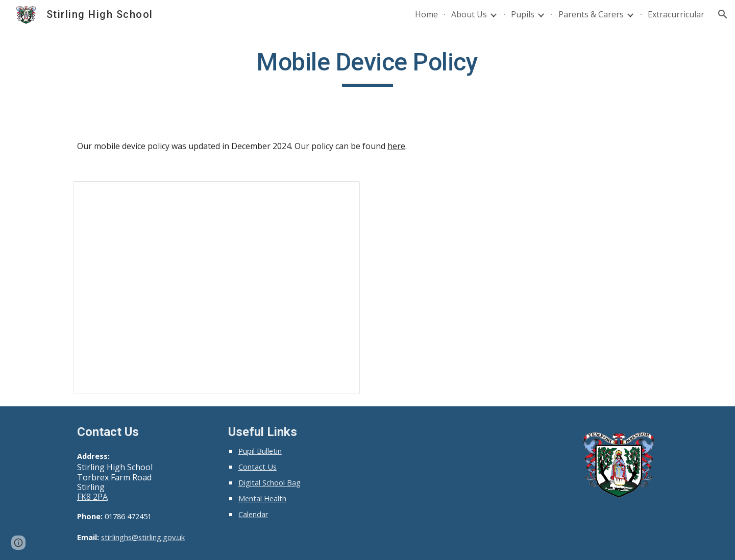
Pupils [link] (523, 14)
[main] (367, 67)
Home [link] (426, 14)
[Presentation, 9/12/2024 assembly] (216, 288)
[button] (723, 14)
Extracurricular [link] (676, 14)
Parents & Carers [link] (591, 14)
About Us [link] (469, 14)
